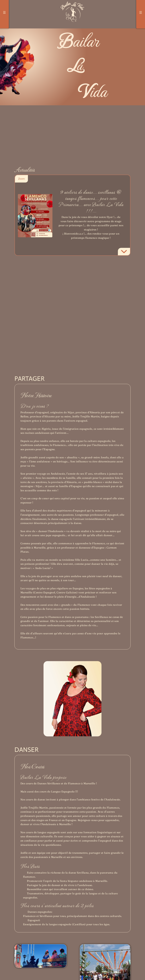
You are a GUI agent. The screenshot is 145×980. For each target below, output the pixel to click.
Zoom (21, 179)
